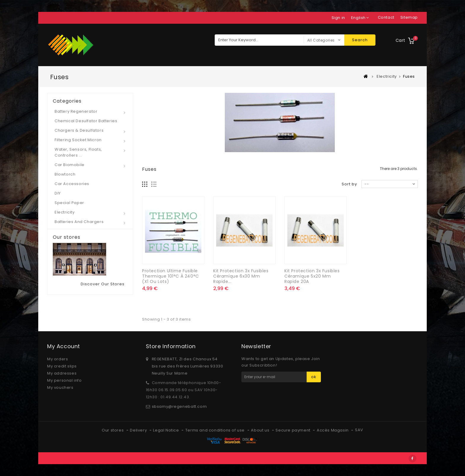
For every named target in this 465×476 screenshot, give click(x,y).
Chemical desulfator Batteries (86, 121)
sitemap (409, 17)
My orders (58, 359)
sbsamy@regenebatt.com (179, 406)
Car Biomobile (70, 165)
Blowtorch (65, 174)
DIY (58, 193)
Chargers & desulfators (79, 130)
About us (261, 430)
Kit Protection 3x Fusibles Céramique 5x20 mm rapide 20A (312, 276)
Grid (145, 184)
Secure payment (293, 430)
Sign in (338, 18)
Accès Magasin (333, 430)
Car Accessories (72, 184)
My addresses (62, 373)
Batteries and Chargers (79, 222)
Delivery (139, 430)
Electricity (65, 212)
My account (64, 346)
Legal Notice (167, 430)
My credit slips (62, 366)
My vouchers (60, 387)
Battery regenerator (76, 111)
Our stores (67, 237)
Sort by (349, 184)
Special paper (69, 203)
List (154, 184)
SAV (359, 430)
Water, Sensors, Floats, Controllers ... (78, 152)
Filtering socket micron (78, 140)
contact (386, 17)
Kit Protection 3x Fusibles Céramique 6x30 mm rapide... (241, 276)
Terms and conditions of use (216, 430)
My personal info (65, 380)
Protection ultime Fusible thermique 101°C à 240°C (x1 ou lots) (171, 276)
